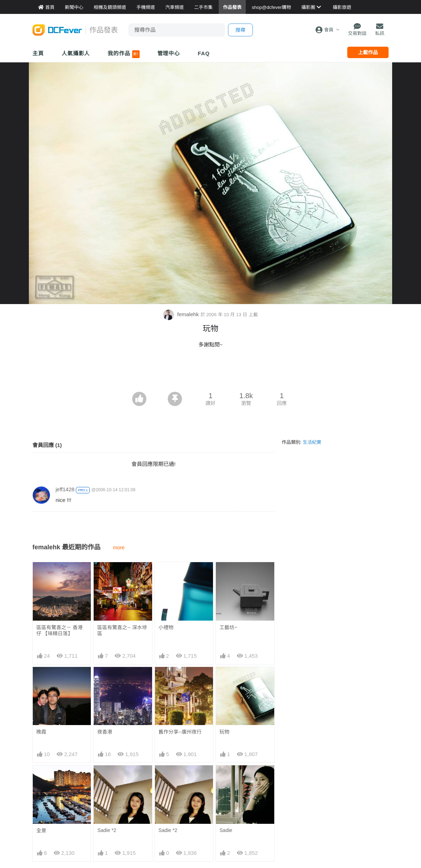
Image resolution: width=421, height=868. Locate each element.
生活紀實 (312, 442)
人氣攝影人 (76, 53)
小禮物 (166, 627)
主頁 (38, 53)
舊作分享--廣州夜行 (180, 732)
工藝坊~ (228, 627)
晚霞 (41, 732)
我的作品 (123, 54)
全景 (41, 831)
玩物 (224, 732)
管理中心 (169, 53)
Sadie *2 (107, 830)
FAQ (204, 53)
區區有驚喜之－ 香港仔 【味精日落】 (59, 630)
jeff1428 (65, 489)
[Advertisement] (210, 372)
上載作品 (368, 52)
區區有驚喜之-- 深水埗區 (122, 630)
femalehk (182, 314)
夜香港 (105, 732)
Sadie (226, 830)
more (119, 548)
